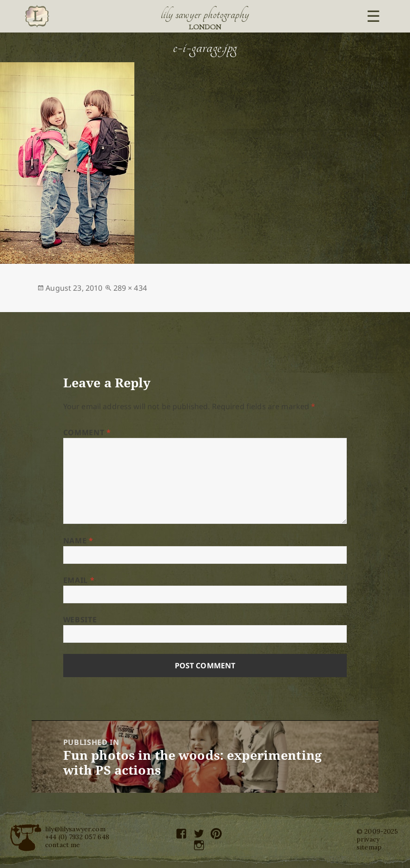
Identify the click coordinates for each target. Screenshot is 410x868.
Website (80, 620)
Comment (87, 432)
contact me (63, 845)
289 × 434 (130, 288)
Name (78, 541)
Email (79, 580)
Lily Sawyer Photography (205, 14)
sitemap (369, 847)
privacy (368, 839)
